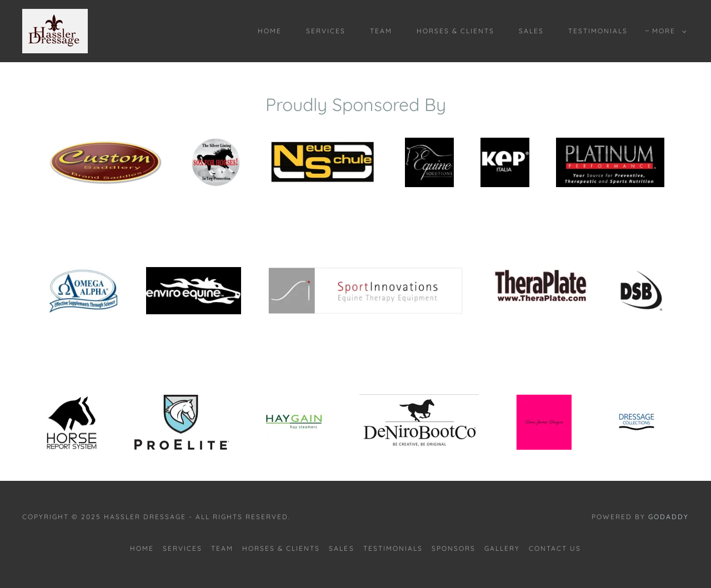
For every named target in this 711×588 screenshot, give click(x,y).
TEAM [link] (381, 31)
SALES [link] (531, 31)
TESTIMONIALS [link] (598, 31)
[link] (55, 30)
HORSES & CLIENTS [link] (455, 31)
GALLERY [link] (502, 548)
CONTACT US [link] (555, 548)
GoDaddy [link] (669, 517)
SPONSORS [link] (454, 548)
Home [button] (142, 548)
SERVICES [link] (326, 31)
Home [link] (270, 31)
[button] (667, 31)
